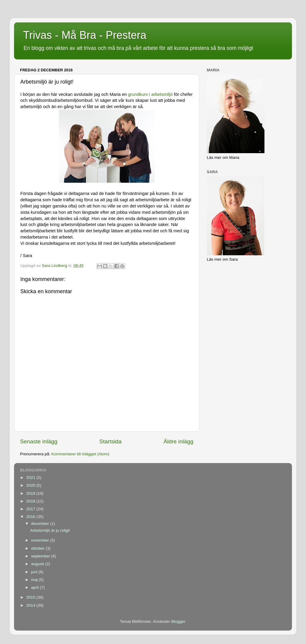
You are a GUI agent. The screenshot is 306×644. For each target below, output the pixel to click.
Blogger (178, 621)
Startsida (110, 441)
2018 (31, 501)
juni (35, 572)
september (41, 556)
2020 (31, 485)
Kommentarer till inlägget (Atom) (80, 454)
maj (35, 580)
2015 (31, 597)
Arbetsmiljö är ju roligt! (50, 530)
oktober (38, 548)
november (41, 540)
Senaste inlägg (39, 441)
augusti (38, 564)
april (35, 587)
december (41, 524)
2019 (31, 493)
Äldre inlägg (178, 441)
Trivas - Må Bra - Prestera (85, 35)
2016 (31, 517)
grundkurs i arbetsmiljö (150, 94)
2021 (31, 478)
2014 (31, 605)
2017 (31, 509)
